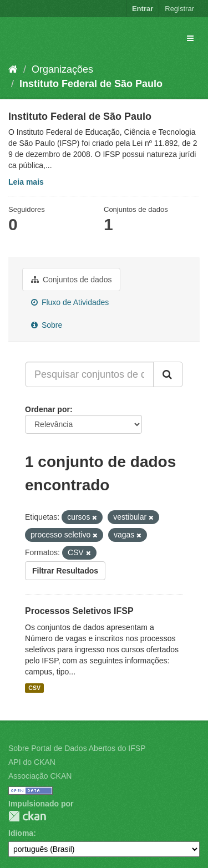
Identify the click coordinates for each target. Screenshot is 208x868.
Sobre (47, 325)
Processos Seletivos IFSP (79, 611)
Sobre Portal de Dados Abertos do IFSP (77, 748)
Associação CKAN (40, 776)
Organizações (62, 69)
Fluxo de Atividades (70, 302)
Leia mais (26, 182)
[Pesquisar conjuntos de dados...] (89, 374)
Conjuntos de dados (71, 280)
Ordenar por (47, 409)
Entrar (143, 9)
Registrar (179, 9)
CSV (34, 688)
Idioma (21, 833)
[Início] (13, 69)
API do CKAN (32, 762)
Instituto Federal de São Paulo (91, 84)
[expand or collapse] (190, 38)
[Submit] (168, 374)
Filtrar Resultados (65, 571)
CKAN (27, 816)
